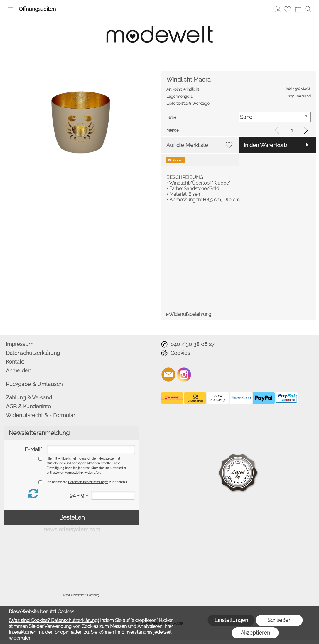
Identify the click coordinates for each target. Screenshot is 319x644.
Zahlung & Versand (29, 398)
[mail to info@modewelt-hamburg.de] (168, 375)
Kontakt (15, 362)
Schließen (279, 620)
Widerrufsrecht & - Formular (40, 415)
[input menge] (292, 130)
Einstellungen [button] (231, 620)
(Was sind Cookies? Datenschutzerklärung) (54, 620)
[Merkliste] (287, 9)
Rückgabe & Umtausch (34, 384)
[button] (11, 9)
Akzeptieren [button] (255, 633)
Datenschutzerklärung (33, 353)
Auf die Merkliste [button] (187, 145)
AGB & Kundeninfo (28, 406)
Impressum (20, 344)
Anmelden (278, 9)
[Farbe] (275, 117)
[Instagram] (184, 375)
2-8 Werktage (188, 103)
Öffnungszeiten (37, 9)
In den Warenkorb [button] (265, 145)
